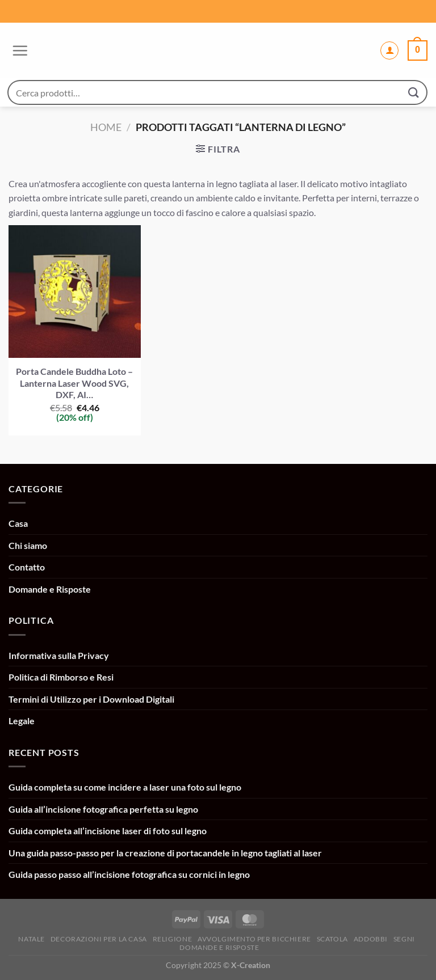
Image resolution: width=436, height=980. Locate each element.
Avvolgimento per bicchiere (254, 939)
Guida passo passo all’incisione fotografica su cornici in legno (129, 874)
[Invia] (414, 92)
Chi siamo (28, 545)
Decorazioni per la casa (99, 939)
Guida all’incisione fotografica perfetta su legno (103, 809)
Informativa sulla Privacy (59, 655)
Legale (22, 721)
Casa (18, 523)
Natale (32, 939)
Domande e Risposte (50, 589)
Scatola (332, 939)
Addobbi (371, 939)
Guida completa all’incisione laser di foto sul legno (108, 831)
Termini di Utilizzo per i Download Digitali (91, 699)
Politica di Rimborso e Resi (61, 677)
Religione (173, 939)
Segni (404, 939)
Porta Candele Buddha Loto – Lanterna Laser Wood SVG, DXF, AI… (74, 383)
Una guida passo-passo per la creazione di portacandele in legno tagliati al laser (165, 853)
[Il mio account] (389, 50)
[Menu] (18, 50)
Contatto (27, 567)
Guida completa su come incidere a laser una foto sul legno (125, 787)
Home (106, 127)
